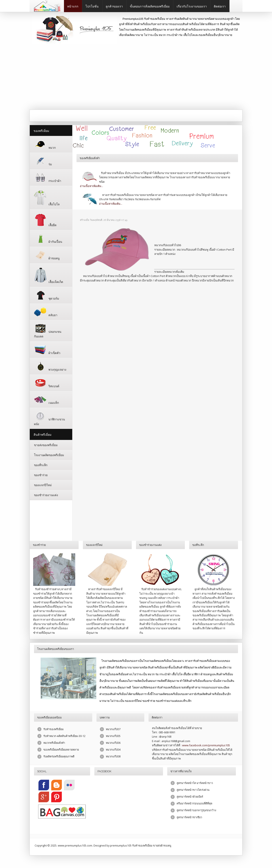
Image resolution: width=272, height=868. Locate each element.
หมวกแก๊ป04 (113, 750)
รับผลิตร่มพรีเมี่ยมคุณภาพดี (59, 757)
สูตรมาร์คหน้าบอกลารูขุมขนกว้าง (196, 811)
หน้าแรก (73, 6)
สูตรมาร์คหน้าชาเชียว (190, 818)
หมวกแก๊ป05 (113, 736)
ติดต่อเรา (220, 6)
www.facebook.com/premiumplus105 (206, 745)
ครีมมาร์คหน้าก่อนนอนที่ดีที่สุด (195, 804)
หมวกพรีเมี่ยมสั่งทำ (54, 743)
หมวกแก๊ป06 (113, 743)
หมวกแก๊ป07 (113, 729)
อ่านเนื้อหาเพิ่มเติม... (91, 186)
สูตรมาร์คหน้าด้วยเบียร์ (190, 797)
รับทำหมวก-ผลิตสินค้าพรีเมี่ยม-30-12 (65, 736)
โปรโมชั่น (92, 6)
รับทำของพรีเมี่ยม (54, 729)
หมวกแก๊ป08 (113, 757)
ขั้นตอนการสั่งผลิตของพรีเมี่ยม (150, 6)
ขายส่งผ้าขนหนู (163, 845)
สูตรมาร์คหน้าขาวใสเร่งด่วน (193, 790)
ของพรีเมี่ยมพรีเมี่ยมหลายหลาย (62, 750)
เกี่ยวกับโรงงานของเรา (192, 6)
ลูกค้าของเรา (114, 6)
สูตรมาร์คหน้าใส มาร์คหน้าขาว (195, 783)
